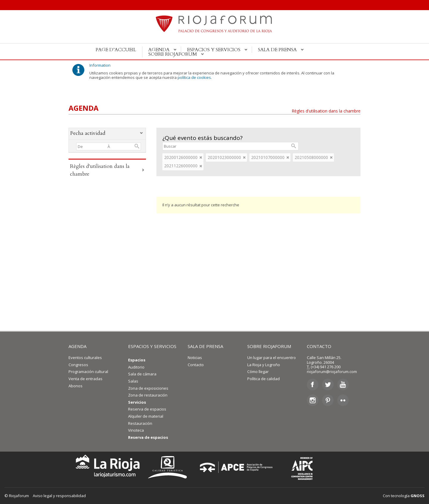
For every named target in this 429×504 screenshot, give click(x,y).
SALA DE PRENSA (205, 346)
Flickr (343, 400)
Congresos (78, 365)
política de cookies (194, 77)
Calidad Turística (170, 467)
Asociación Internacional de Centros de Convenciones (298, 467)
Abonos (76, 386)
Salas (133, 381)
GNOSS (418, 496)
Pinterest (328, 400)
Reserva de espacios (147, 409)
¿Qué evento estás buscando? (202, 138)
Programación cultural (88, 372)
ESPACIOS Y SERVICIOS (152, 346)
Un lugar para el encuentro (272, 358)
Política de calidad (264, 379)
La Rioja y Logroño (264, 365)
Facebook (313, 385)
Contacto (196, 365)
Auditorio (136, 367)
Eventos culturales (85, 358)
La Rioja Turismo (106, 467)
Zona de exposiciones (148, 388)
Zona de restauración (148, 395)
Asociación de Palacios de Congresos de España (238, 467)
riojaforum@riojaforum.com (332, 372)
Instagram (313, 400)
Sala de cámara (142, 374)
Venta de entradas (86, 379)
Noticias (195, 358)
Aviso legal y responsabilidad (59, 496)
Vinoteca (136, 430)
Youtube (343, 385)
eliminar (201, 157)
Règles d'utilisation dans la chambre (326, 111)
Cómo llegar (258, 372)
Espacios (137, 360)
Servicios (137, 402)
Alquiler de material (146, 416)
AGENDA (77, 346)
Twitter (328, 385)
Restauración (140, 423)
